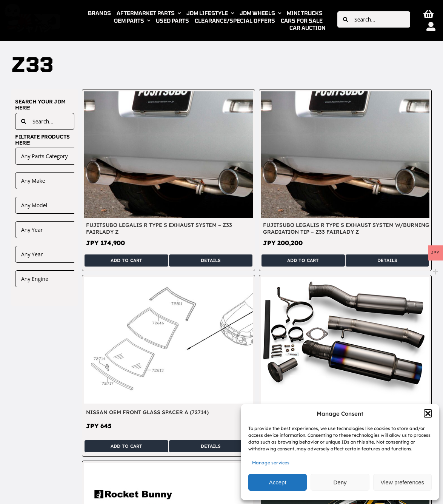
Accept (278, 482)
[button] (428, 413)
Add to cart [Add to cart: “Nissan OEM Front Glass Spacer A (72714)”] (126, 446)
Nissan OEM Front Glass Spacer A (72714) (147, 412)
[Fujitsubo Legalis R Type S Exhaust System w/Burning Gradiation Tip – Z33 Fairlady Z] (345, 96)
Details (211, 260)
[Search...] (374, 19)
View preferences (403, 482)
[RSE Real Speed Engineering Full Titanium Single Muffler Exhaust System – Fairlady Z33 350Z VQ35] (345, 281)
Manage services (271, 463)
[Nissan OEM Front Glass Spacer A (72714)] (168, 281)
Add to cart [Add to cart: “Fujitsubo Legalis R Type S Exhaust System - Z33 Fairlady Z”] (126, 260)
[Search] (345, 19)
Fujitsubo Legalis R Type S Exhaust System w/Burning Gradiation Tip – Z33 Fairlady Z (346, 228)
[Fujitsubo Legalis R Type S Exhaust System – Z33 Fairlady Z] (168, 96)
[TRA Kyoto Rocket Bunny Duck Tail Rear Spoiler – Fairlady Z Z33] (168, 467)
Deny (340, 482)
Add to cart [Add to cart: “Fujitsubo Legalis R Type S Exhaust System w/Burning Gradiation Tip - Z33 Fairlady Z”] (303, 260)
